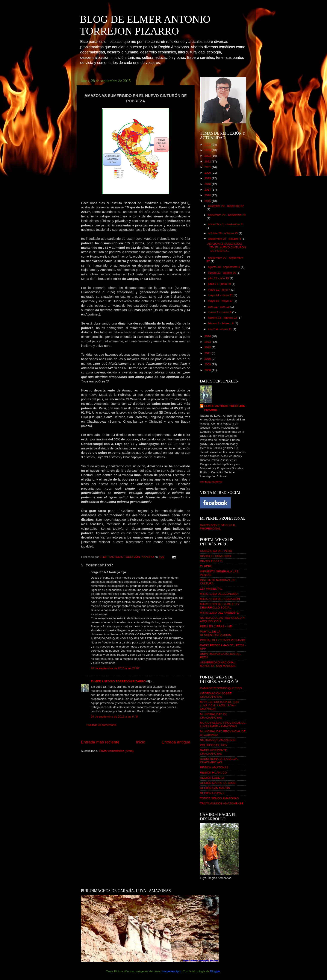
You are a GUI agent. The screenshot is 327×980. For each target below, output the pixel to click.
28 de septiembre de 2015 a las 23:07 (115, 668)
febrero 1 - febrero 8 (221, 323)
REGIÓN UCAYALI (212, 793)
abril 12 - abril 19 (219, 307)
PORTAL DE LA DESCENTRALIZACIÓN (216, 633)
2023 (208, 156)
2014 (208, 336)
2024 (208, 150)
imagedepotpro (171, 971)
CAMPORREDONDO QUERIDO (221, 688)
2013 (208, 342)
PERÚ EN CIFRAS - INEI (216, 626)
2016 (208, 195)
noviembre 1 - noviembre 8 (225, 224)
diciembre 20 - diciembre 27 (226, 206)
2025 (208, 145)
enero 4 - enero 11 (220, 329)
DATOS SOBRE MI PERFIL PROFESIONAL (218, 527)
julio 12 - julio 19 (219, 278)
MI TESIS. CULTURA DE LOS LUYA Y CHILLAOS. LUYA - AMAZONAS (219, 705)
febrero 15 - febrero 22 (223, 318)
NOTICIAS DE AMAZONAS (218, 740)
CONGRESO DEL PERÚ (216, 551)
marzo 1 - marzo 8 (220, 312)
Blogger (215, 971)
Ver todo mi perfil (211, 482)
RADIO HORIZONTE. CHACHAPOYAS (214, 752)
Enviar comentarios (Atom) (117, 751)
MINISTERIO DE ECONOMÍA (219, 594)
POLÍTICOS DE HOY (214, 745)
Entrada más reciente (100, 742)
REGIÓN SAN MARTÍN (215, 788)
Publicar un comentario (101, 725)
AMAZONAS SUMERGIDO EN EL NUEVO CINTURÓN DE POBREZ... (227, 247)
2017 (208, 190)
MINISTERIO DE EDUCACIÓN (220, 599)
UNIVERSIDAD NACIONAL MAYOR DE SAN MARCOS (218, 664)
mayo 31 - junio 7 (219, 290)
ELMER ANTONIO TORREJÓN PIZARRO (118, 681)
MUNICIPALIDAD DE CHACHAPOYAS (214, 716)
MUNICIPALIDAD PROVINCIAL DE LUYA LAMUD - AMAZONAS (223, 724)
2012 (208, 347)
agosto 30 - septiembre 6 (224, 267)
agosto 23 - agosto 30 (222, 273)
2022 (208, 162)
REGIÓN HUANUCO (213, 773)
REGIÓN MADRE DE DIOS (218, 783)
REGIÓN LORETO (212, 778)
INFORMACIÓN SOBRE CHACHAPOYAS (216, 695)
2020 (208, 173)
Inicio (141, 742)
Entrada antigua (176, 742)
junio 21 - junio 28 (220, 284)
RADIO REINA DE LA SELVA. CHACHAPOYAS (219, 761)
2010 (208, 359)
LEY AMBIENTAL (211, 589)
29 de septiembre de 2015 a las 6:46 (114, 717)
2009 (208, 364)
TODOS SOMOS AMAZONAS (219, 798)
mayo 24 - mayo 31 (221, 295)
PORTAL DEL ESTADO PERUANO (223, 640)
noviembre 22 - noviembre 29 (227, 215)
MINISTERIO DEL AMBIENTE (219, 613)
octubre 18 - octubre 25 (223, 233)
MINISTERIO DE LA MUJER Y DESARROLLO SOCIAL (220, 606)
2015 (208, 201)
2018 (208, 184)
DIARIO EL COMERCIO (215, 556)
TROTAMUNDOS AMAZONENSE (222, 803)
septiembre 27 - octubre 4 (225, 239)
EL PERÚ (206, 566)
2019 (208, 178)
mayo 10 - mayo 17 (221, 301)
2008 (208, 370)
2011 (208, 353)
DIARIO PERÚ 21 (211, 561)
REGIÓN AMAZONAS (214, 767)
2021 (208, 167)
